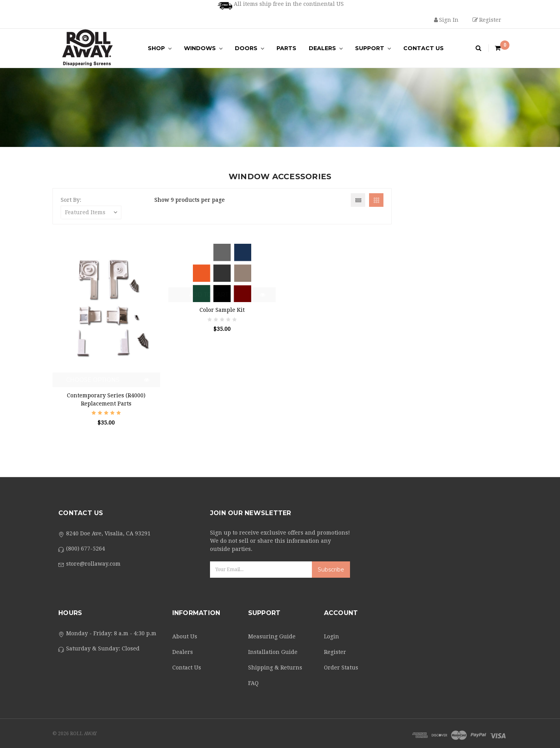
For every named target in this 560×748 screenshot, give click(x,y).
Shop (160, 48)
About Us (185, 636)
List (358, 200)
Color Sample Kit (222, 310)
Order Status (341, 668)
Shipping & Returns (275, 668)
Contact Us (423, 48)
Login (332, 636)
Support (373, 48)
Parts (286, 48)
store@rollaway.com (93, 564)
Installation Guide (273, 652)
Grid (376, 200)
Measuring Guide (272, 636)
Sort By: (71, 200)
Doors (249, 48)
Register (487, 20)
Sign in (446, 20)
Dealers (326, 48)
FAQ (253, 683)
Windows (203, 48)
